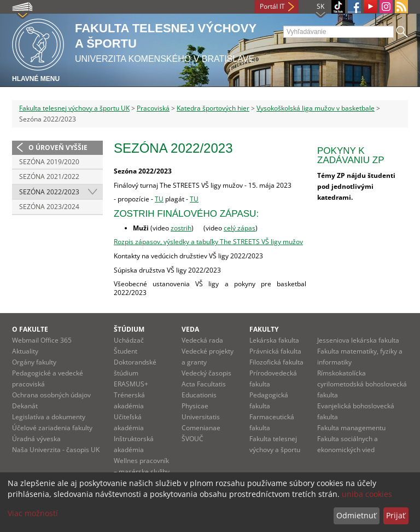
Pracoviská (153, 108)
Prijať (396, 515)
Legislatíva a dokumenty (49, 417)
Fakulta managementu (351, 428)
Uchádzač (129, 340)
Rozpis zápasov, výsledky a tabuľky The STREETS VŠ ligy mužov (208, 242)
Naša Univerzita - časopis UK (56, 450)
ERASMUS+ (131, 384)
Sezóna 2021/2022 (49, 177)
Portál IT (272, 6)
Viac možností (33, 513)
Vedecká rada (202, 340)
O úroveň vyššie (58, 148)
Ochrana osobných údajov (51, 395)
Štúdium (129, 329)
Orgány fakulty (34, 362)
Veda (190, 329)
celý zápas (240, 228)
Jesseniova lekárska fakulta (358, 340)
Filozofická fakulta (276, 362)
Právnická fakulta (275, 351)
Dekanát (25, 406)
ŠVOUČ (192, 439)
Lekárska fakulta (274, 340)
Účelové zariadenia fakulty (52, 428)
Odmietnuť (356, 515)
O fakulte (30, 329)
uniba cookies (367, 494)
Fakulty (264, 329)
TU (159, 199)
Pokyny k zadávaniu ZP (351, 155)
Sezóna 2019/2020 (49, 162)
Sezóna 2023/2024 (49, 207)
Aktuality (25, 351)
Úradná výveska (36, 439)
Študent (126, 351)
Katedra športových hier (213, 108)
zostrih (181, 228)
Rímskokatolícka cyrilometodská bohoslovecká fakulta (362, 384)
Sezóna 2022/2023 (49, 192)
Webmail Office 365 (42, 340)
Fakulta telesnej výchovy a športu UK (74, 108)
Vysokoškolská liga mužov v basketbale (316, 108)
